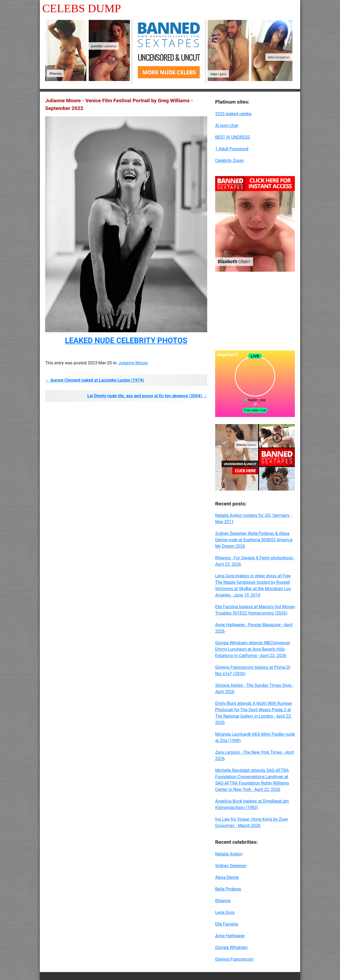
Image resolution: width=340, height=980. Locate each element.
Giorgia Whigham (231, 947)
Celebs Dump (82, 8)
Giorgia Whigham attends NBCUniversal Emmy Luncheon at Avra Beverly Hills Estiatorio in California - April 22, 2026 (252, 649)
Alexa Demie (227, 877)
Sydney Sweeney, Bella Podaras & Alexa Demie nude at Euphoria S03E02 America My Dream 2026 (254, 540)
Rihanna (223, 901)
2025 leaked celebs (233, 114)
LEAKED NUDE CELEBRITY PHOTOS (126, 340)
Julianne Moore (133, 363)
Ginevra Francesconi (234, 959)
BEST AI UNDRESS (233, 137)
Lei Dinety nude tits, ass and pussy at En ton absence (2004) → (147, 396)
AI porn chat (227, 125)
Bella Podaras (228, 889)
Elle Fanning (227, 924)
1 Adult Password (232, 149)
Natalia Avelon (229, 854)
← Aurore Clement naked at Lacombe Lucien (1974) (95, 380)
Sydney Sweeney (231, 866)
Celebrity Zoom (229, 161)
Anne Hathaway (230, 936)
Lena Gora (225, 912)
